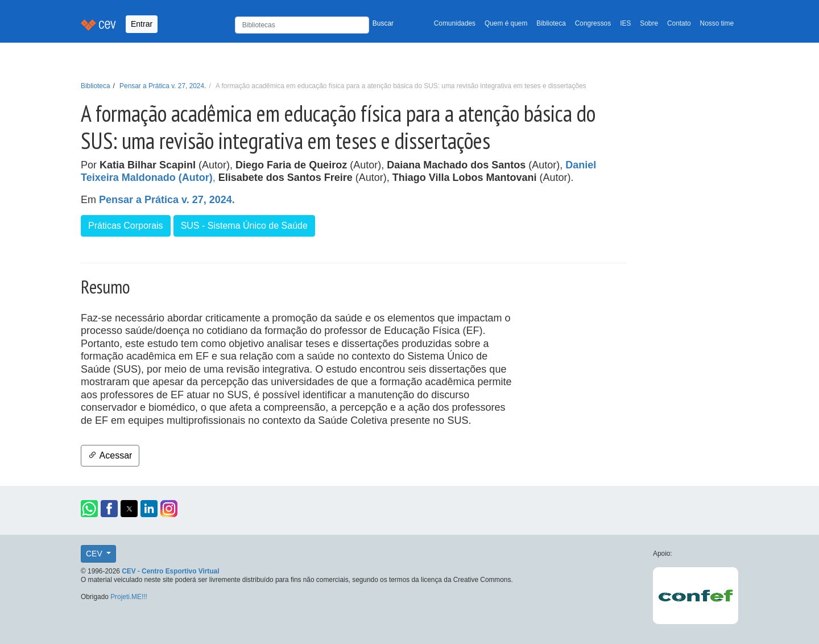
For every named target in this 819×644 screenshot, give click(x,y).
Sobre (649, 23)
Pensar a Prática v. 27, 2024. (163, 86)
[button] (89, 509)
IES (625, 23)
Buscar (383, 23)
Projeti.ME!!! (129, 597)
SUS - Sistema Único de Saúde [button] (244, 226)
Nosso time (717, 23)
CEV (95, 554)
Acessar (110, 455)
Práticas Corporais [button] (126, 226)
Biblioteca (551, 23)
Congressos (593, 23)
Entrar (142, 24)
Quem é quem (506, 23)
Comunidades (455, 23)
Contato (679, 23)
